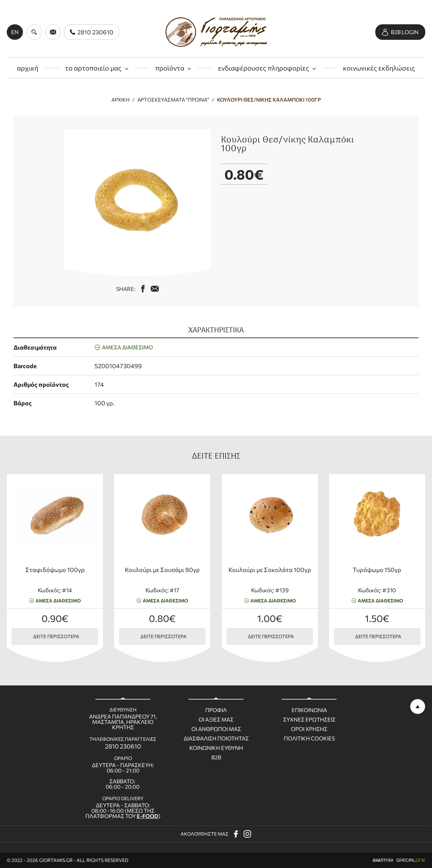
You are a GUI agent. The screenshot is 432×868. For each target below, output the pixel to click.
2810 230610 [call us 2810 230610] (123, 746)
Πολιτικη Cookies (309, 738)
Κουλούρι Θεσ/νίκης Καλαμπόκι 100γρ (269, 100)
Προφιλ (216, 710)
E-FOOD (147, 816)
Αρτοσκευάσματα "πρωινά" (173, 100)
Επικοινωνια (309, 710)
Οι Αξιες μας (216, 720)
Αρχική (120, 100)
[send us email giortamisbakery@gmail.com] (53, 32)
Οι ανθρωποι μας (216, 729)
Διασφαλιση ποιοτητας (216, 738)
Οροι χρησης (309, 729)
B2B (216, 757)
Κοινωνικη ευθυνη (216, 748)
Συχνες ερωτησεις (309, 720)
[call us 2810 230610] (92, 32)
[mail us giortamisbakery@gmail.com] (155, 289)
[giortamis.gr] (216, 32)
